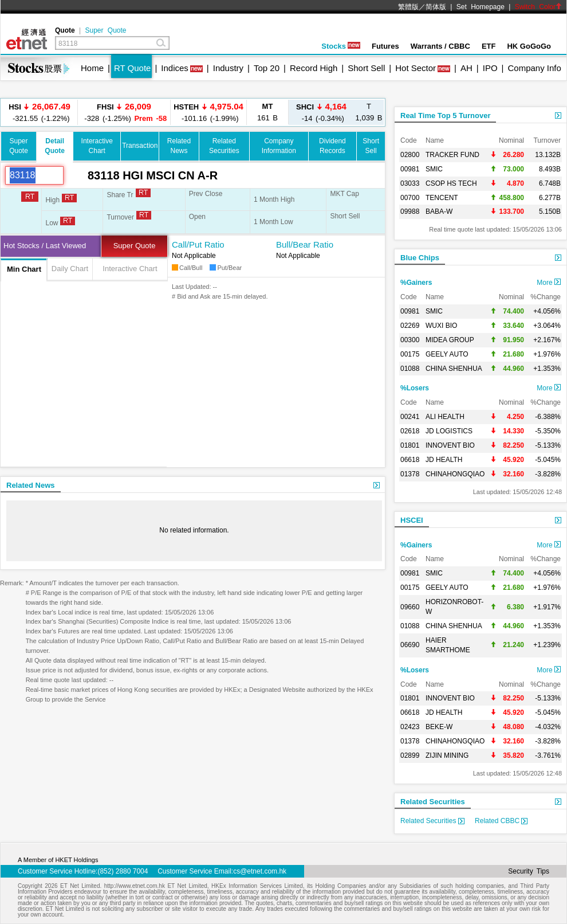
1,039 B (369, 112)
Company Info (534, 68)
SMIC (434, 169)
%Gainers (416, 283)
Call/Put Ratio (198, 244)
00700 (410, 198)
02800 (410, 155)
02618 (410, 431)
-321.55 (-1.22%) (40, 112)
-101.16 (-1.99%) (208, 112)
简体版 (436, 7)
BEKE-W (439, 727)
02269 (410, 326)
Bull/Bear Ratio (305, 244)
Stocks (341, 46)
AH (466, 68)
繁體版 (408, 7)
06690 (410, 645)
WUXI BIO (441, 326)
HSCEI (412, 520)
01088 (410, 369)
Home (92, 68)
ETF (489, 46)
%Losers (415, 388)
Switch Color (538, 7)
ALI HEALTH (445, 417)
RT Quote (132, 68)
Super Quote (105, 30)
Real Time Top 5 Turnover (445, 115)
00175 (410, 354)
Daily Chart (70, 269)
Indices (175, 68)
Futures (385, 46)
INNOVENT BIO (450, 445)
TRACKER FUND (452, 155)
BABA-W (439, 212)
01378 (410, 474)
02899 (410, 755)
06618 (410, 460)
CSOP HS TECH (451, 183)
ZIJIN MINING (447, 755)
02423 (410, 727)
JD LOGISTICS (449, 431)
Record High (314, 68)
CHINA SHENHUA (454, 369)
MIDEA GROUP (450, 340)
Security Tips (529, 871)
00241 (410, 417)
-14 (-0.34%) (321, 112)
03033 (410, 183)
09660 (410, 607)
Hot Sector (416, 68)
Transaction (140, 146)
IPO (490, 68)
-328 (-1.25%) (124, 112)
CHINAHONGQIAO (455, 474)
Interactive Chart (130, 269)
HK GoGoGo (529, 46)
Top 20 (267, 68)
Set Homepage (481, 7)
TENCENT (442, 198)
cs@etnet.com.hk (260, 871)
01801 (410, 445)
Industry (228, 68)
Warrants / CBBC (440, 46)
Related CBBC (501, 821)
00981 (410, 169)
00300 (410, 340)
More (549, 283)
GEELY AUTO (447, 354)
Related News (31, 485)
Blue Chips (420, 258)
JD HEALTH (444, 460)
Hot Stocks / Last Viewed (45, 246)
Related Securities (433, 802)
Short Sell (366, 68)
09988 (410, 212)
